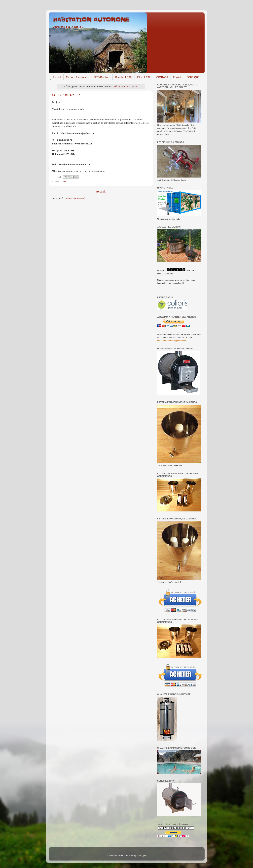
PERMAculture (102, 77)
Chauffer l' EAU (124, 77)
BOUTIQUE (193, 77)
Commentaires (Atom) (75, 198)
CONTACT (162, 77)
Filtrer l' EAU (144, 77)
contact (64, 181)
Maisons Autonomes (77, 77)
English (177, 77)
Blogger (142, 855)
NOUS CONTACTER (66, 95)
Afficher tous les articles (126, 86)
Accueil (57, 77)
